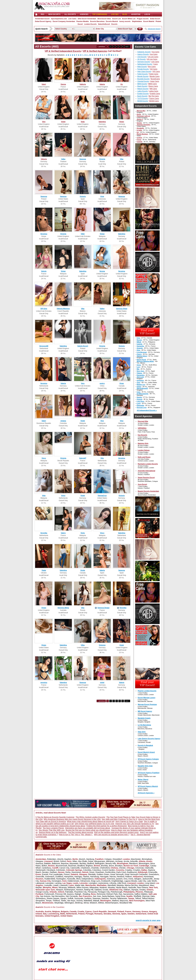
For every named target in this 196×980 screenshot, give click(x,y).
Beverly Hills (111, 863)
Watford (115, 901)
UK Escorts (141, 59)
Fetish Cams (154, 74)
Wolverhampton (112, 903)
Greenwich (50, 877)
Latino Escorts (143, 91)
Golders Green (103, 874)
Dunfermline (110, 872)
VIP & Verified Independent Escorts (63, 51)
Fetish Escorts (143, 74)
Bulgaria (65, 912)
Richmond (101, 894)
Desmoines (76, 872)
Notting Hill (89, 890)
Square (63, 898)
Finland (121, 912)
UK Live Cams (152, 59)
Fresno (67, 874)
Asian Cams (155, 81)
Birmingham (147, 859)
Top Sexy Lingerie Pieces (53, 828)
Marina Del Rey (131, 885)
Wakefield (88, 901)
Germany (136, 912)
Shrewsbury (41, 898)
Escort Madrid (149, 21)
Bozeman (72, 866)
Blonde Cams (155, 76)
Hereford (120, 877)
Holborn (129, 877)
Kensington (56, 881)
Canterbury (46, 868)
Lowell (56, 885)
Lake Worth (152, 881)
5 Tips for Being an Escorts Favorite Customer (55, 817)
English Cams (155, 94)
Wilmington (69, 903)
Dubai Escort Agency (43, 21)
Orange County (42, 892)
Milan (75, 861)
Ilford (78, 879)
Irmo (125, 879)
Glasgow (39, 861)
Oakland (98, 890)
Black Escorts (142, 86)
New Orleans (143, 887)
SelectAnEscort (104, 24)
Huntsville (71, 879)
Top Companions (100, 14)
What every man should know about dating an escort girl (91, 821)
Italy (45, 914)
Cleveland (51, 870)
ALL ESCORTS (70, 14)
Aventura (39, 863)
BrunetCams (155, 79)
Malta (63, 914)
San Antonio (45, 896)
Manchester (136, 859)
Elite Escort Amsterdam (87, 19)
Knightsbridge (117, 881)
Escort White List (129, 19)
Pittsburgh (148, 892)
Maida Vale (80, 885)
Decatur (45, 872)
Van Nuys (71, 901)
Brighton (89, 866)
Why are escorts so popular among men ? (112, 835)
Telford (138, 898)
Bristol (56, 861)
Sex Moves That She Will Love (52, 830)
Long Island (150, 883)
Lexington (93, 883)
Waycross (124, 901)
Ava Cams (156, 52)
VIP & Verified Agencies (95, 51)
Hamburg (90, 859)
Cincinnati (139, 868)
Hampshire (69, 877)
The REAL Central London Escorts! (90, 817)
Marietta (120, 885)
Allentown (110, 861)
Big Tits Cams (154, 96)
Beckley (83, 863)
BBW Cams (153, 84)
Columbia (87, 870)
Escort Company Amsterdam (64, 21)
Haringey (78, 877)
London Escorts (90, 24)
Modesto (103, 887)
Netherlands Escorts (145, 64)
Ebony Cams (153, 86)
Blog (125, 14)
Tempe (49, 901)
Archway (119, 861)
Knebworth (106, 881)
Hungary (153, 912)
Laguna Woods (131, 881)
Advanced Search (154, 29)
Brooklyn (119, 866)
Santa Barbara (108, 896)
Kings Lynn (96, 881)
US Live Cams (153, 57)
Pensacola (92, 892)
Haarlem (68, 859)
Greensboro (154, 874)
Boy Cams (152, 67)
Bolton (44, 866)
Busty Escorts (142, 96)
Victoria (79, 901)
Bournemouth (62, 866)
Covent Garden (108, 870)
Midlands (72, 887)
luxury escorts (125, 21)
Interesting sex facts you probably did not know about (88, 828)
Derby (68, 872)
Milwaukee (94, 887)
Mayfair (39, 887)
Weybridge (59, 903)
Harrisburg (95, 877)
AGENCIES (84, 14)
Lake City (142, 881)
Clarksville (149, 868)
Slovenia (116, 914)
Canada (73, 912)
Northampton (70, 890)
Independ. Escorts (144, 52)
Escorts (114, 24)
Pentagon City (104, 892)
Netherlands (72, 914)
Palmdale (69, 892)
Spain (124, 914)
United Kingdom (52, 916)
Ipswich (119, 879)
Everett (45, 874)
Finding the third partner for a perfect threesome (107, 826)
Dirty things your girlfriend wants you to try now (94, 824)
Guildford (59, 877)
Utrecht (60, 859)
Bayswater (74, 863)
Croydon (137, 870)
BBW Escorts (142, 84)
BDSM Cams (154, 101)
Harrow (113, 877)
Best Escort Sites (104, 19)
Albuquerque (99, 861)
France (128, 912)
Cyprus (88, 912)
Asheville (134, 861)
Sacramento (128, 894)
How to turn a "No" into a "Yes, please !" (76, 835)
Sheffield (137, 896)
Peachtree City (80, 892)
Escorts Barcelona (97, 21)
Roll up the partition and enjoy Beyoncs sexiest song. (117, 832)
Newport (59, 890)
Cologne (108, 859)
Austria (48, 912)
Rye (120, 894)
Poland (81, 914)
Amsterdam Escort (42, 19)
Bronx (112, 866)
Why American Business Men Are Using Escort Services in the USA (72, 819)
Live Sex (115, 14)
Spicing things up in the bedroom (53, 832)
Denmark (112, 912)
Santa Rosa (120, 896)
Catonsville (75, 868)
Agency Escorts (143, 54)
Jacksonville (147, 879)
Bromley (104, 866)
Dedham (53, 872)
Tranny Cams (154, 99)
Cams (156, 64)
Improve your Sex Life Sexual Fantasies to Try (135, 824)
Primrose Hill (61, 894)
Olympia (135, 890)
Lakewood (40, 883)
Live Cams (72, 19)
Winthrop (79, 903)
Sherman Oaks (148, 896)
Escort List (117, 19)
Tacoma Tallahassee (118, 898)
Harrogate (104, 877)
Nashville (132, 887)
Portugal (89, 914)
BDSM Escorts (143, 101)
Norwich (80, 890)
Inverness (111, 879)
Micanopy (63, 887)
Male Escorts (142, 67)
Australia (40, 912)
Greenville (40, 877)
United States (66, 916)
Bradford (81, 866)
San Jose (97, 896)
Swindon (105, 898)
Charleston (85, 868)
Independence (88, 879)
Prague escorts (143, 19)
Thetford (56, 901)
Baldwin (48, 863)
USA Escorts (142, 57)
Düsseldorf (117, 859)
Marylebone (144, 885)
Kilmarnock (85, 881)
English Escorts (143, 94)
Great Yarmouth (117, 874)
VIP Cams (156, 72)
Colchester (61, 870)
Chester (122, 868)
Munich (82, 859)
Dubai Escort (155, 19)
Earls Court (121, 872)
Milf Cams (153, 89)
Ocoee (105, 890)
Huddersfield (50, 879)
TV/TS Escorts (143, 99)
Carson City (64, 868)
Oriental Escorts (143, 81)
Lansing (58, 883)
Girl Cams (154, 69)
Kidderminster (73, 881)
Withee (101, 903)
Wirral (86, 903)
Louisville (48, 885)
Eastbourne (132, 872)
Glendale (92, 874)
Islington (138, 879)
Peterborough (117, 892)
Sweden (131, 914)
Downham (100, 872)
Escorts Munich (112, 21)
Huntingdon (61, 879)
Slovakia (107, 914)
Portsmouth (49, 894)
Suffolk (70, 898)
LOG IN (147, 14)
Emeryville (153, 872)
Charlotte (95, 868)
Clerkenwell (40, 870)
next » (127, 47)
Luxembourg (53, 914)
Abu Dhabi (83, 861)
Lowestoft (63, 885)
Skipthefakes (137, 21)
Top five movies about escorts (81, 832)
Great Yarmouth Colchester (136, 874)
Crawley (129, 870)
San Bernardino (58, 896)
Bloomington (144, 863)
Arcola (126, 861)
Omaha (142, 890)
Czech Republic (100, 912)
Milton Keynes (82, 887)
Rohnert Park (112, 894)
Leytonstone (103, 883)
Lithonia (113, 883)
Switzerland (141, 914)
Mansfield (112, 885)
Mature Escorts (143, 89)
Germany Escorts (144, 62)
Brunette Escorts (143, 79)
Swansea (97, 898)
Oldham (127, 890)
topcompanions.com (59, 19)
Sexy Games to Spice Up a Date (129, 821)
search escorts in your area (148, 920)
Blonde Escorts (143, 76)
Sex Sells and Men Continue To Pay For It (119, 819)
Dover (92, 872)
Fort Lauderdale (56, 874)
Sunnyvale (79, 898)
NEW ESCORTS (54, 14)
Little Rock (122, 883)
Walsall (96, 901)
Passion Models (83, 21)
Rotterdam (52, 859)
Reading (86, 894)
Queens (70, 894)
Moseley (111, 887)
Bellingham (100, 863)
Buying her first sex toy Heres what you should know (88, 830)
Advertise (136, 14)
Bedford (91, 863)
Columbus (97, 870)
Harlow (86, 877)
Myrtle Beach (122, 887)
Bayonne (65, 863)
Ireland (39, 914)
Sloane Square (53, 898)
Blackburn (133, 863)
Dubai (91, 861)
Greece (145, 912)
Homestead (148, 877)
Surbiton (88, 898)
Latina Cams (154, 91)
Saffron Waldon (141, 894)
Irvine (131, 879)
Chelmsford (105, 868)
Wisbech (93, 903)
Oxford (63, 861)
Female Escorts (143, 69)
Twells (63, 901)
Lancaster (49, 883)
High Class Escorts (144, 72)
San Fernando (72, 896)
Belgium (56, 912)
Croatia (81, 912)
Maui (152, 885)
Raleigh (78, 894)
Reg (42, 14)
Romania (98, 914)
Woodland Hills (126, 903)
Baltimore (56, 863)
